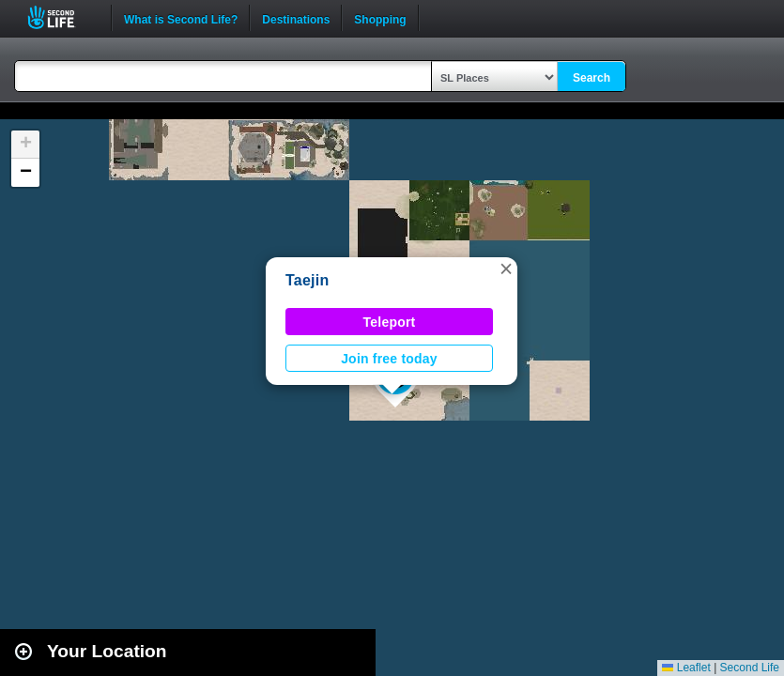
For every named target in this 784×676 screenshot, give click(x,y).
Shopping (380, 18)
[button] (506, 269)
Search (592, 78)
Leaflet (686, 668)
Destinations (296, 18)
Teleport (390, 322)
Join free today (389, 359)
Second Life (61, 17)
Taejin (307, 280)
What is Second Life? (181, 18)
